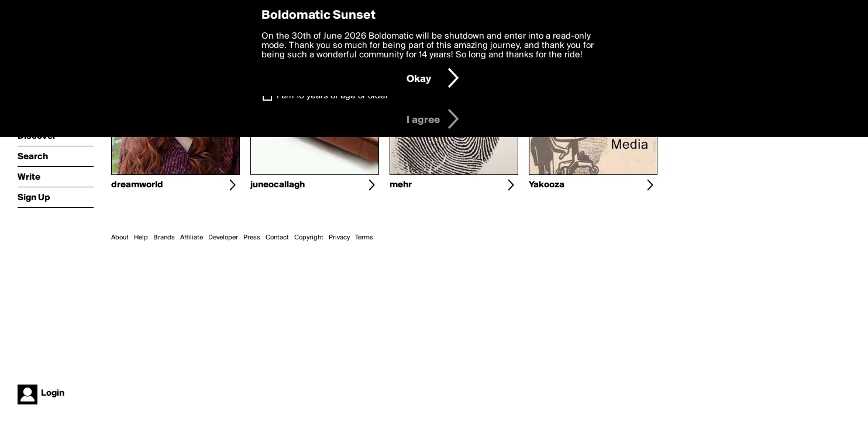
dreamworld (137, 185)
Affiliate (192, 238)
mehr (401, 185)
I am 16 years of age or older (333, 96)
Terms (364, 238)
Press (252, 238)
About (120, 238)
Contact (277, 238)
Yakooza (547, 185)
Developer (223, 238)
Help (141, 238)
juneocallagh (278, 185)
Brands (164, 238)
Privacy (339, 238)
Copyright (309, 238)
